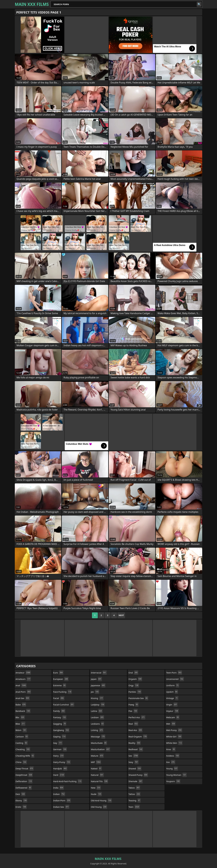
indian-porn (62, 800)
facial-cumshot (64, 705)
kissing (97, 698)
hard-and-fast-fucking (68, 781)
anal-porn (23, 692)
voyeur (172, 711)
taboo (134, 788)
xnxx (171, 749)
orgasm (135, 679)
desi (20, 794)
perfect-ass (137, 717)
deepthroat (24, 775)
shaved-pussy (138, 775)
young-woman (176, 775)
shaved (135, 768)
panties (135, 692)
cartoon (22, 737)
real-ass (135, 730)
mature (97, 756)
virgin (172, 705)
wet (171, 724)
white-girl (174, 737)
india (59, 788)
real (133, 724)
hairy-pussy (62, 762)
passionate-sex (138, 698)
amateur (23, 673)
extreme (60, 685)
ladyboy (98, 705)
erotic (21, 807)
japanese (98, 685)
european (61, 679)
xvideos (173, 756)
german (60, 749)
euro (58, 673)
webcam (173, 717)
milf (96, 762)
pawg (134, 705)
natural (97, 775)
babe (21, 705)
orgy (134, 685)
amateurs (23, 679)
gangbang (61, 730)
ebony (21, 800)
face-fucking (63, 692)
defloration (24, 781)
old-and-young (101, 800)
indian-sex (61, 807)
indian (59, 794)
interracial (99, 673)
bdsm (21, 730)
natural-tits (99, 781)
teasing (135, 800)
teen (134, 807)
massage (98, 737)
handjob (60, 768)
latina (97, 711)
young (172, 768)
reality (135, 743)
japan (96, 679)
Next (121, 615)
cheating (23, 749)
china (21, 762)
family (59, 711)
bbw (20, 724)
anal (21, 685)
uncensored (175, 679)
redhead (136, 749)
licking (97, 730)
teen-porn (174, 673)
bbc (20, 717)
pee (133, 711)
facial (59, 698)
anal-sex (23, 698)
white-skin (174, 743)
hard (59, 775)
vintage (172, 698)
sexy (134, 762)
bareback (23, 711)
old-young (99, 807)
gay (58, 743)
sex (134, 756)
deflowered (24, 788)
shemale (136, 781)
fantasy (60, 717)
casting (22, 743)
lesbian (97, 717)
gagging (60, 724)
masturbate (99, 743)
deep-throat (25, 768)
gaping (60, 737)
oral (133, 673)
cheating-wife (25, 756)
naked (96, 768)
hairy (59, 756)
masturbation (100, 749)
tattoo (134, 794)
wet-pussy (174, 730)
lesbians (97, 724)
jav (95, 692)
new (96, 788)
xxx (171, 762)
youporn (173, 781)
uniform (173, 685)
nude (96, 794)
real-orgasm (138, 737)
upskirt (172, 692)
